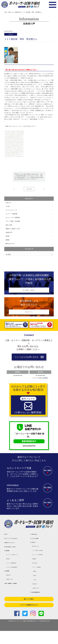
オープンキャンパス (11, 211)
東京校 (8, 237)
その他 (8, 208)
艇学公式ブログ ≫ (29, 316)
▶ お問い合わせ (37, 542)
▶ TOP (7, 542)
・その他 (36, 596)
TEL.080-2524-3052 (40, 382)
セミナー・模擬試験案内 (16, 584)
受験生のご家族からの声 (13, 230)
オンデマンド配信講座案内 (17, 589)
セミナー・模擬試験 (40, 581)
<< (14, 190)
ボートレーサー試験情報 (13, 219)
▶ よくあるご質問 (38, 547)
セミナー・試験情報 (11, 215)
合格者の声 (13, 35)
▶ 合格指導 (9, 567)
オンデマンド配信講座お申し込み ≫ (29, 627)
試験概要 (36, 572)
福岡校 (8, 241)
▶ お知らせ (35, 552)
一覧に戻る (29, 190)
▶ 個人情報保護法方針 (39, 611)
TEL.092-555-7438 (18, 382)
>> (44, 190)
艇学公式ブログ (10, 245)
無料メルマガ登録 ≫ (29, 619)
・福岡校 (36, 586)
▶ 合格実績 (9, 594)
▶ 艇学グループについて (14, 555)
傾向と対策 (9, 226)
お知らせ (8, 204)
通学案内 (10, 579)
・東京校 (36, 591)
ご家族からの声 (12, 604)
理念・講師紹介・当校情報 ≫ (29, 292)
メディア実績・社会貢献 (13, 222)
